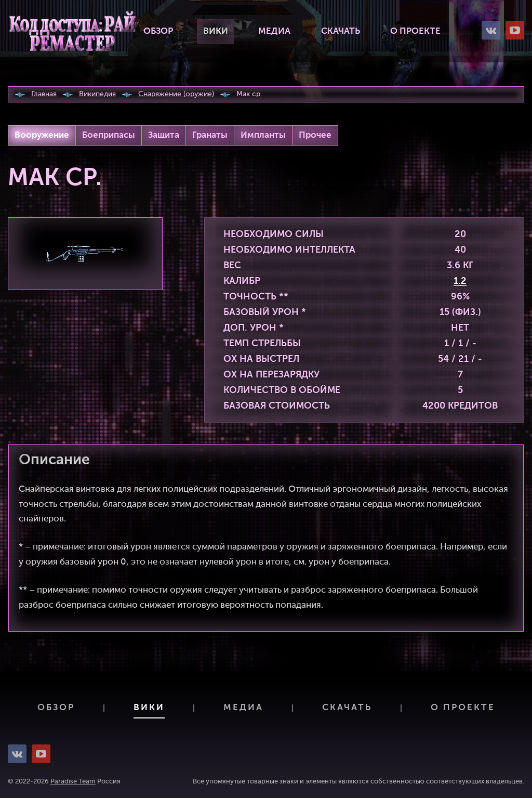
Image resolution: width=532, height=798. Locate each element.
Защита (164, 135)
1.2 (460, 281)
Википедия (97, 94)
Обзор (158, 31)
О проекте (415, 31)
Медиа (274, 31)
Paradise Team (73, 782)
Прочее (315, 135)
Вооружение (42, 135)
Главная (44, 94)
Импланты (263, 135)
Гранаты (210, 135)
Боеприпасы (109, 135)
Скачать (341, 31)
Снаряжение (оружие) (176, 94)
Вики (216, 31)
